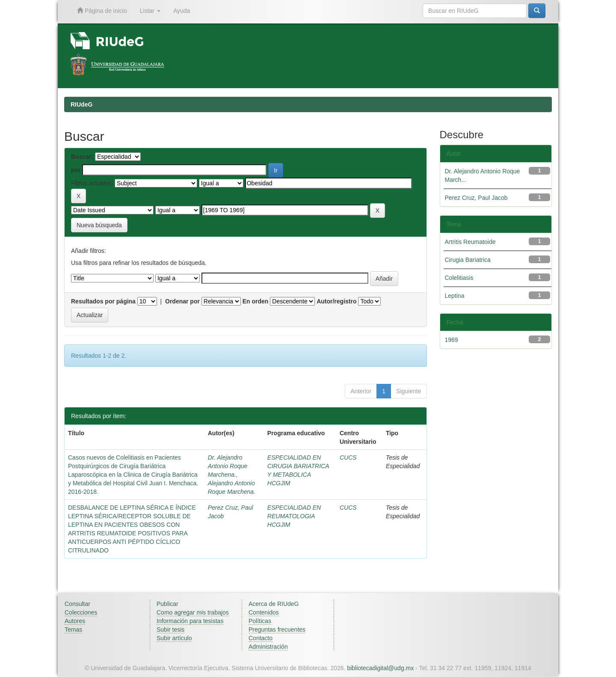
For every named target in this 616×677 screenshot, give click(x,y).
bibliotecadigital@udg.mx (380, 668)
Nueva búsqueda (99, 225)
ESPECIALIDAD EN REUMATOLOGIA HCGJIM (294, 516)
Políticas (260, 621)
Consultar (77, 604)
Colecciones (81, 612)
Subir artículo (174, 638)
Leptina (455, 296)
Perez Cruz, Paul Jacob (476, 198)
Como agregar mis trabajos (193, 612)
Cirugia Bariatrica (468, 260)
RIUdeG (81, 104)
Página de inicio (102, 10)
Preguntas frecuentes (277, 629)
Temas (73, 629)
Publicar (167, 604)
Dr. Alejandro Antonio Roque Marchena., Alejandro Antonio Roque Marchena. (232, 475)
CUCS (348, 457)
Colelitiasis (459, 278)
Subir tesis (170, 629)
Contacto (261, 638)
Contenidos (264, 612)
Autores (75, 621)
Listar (150, 11)
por (76, 170)
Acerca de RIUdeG (274, 604)
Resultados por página (103, 301)
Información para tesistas (190, 621)
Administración (268, 647)
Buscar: (82, 157)
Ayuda (182, 11)
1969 (452, 340)
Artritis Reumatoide (470, 242)
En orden (256, 301)
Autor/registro (336, 301)
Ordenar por (182, 301)
